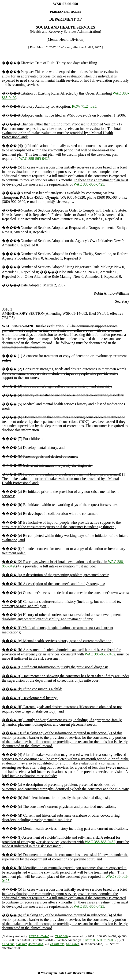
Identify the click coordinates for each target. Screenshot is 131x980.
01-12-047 (73, 944)
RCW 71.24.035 (84, 106)
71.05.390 (61, 936)
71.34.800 (8, 944)
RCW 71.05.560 (92, 940)
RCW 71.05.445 (39, 936)
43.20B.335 (57, 944)
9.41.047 (21, 944)
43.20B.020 (36, 944)
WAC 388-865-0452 (100, 654)
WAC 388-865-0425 (34, 159)
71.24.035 (110, 940)
